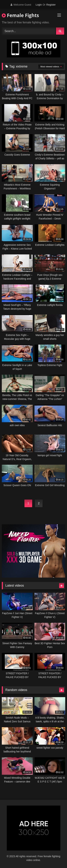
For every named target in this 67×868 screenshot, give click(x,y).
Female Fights (20, 15)
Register (51, 5)
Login (39, 5)
